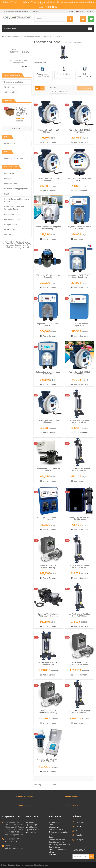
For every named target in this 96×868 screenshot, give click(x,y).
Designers (8, 179)
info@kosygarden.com (14, 848)
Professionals (10, 144)
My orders (30, 822)
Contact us (34, 11)
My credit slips (31, 825)
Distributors (9, 214)
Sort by (53, 87)
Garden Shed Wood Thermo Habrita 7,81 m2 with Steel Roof (22, 112)
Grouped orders (11, 224)
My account (32, 816)
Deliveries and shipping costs (16, 189)
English (80, 11)
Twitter (78, 826)
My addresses (31, 827)
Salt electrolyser (11, 92)
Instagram (80, 839)
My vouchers (31, 832)
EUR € (90, 11)
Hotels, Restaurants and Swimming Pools (14, 208)
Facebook (80, 822)
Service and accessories (14, 158)
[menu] (83, 19)
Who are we (9, 173)
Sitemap (52, 854)
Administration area (12, 219)
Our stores (9, 235)
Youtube (79, 835)
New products (55, 822)
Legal (6, 194)
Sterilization (9, 87)
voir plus (23, 66)
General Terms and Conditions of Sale (17, 200)
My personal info (32, 829)
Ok (91, 856)
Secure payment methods (60, 844)
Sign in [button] (70, 11)
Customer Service (11, 184)
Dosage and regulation (13, 82)
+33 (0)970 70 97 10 (12, 840)
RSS (77, 831)
